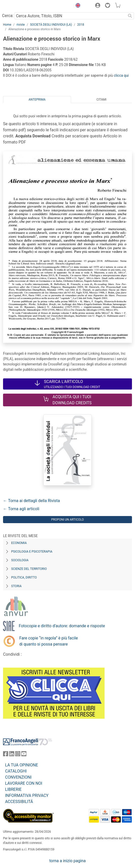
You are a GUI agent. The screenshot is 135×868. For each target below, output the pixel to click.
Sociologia (20, 560)
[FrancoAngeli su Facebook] (6, 755)
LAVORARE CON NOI (24, 783)
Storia (16, 586)
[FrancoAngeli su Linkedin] (12, 755)
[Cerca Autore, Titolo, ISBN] (70, 16)
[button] (77, 6)
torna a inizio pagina (67, 861)
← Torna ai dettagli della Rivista (31, 501)
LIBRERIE (13, 789)
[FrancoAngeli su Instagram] (18, 755)
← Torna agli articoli (21, 509)
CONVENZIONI (18, 777)
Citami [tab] (101, 100)
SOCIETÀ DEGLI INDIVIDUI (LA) (51, 25)
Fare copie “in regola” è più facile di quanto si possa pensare (49, 641)
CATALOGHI (16, 771)
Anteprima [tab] (37, 100)
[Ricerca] (130, 16)
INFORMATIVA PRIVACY (27, 795)
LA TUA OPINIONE (22, 765)
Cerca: (8, 16)
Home (7, 25)
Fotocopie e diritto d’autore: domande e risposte (62, 626)
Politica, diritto (24, 577)
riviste (21, 25)
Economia (19, 543)
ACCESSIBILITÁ (19, 802)
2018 (81, 25)
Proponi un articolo (68, 520)
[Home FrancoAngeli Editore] (20, 6)
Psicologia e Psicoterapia (32, 552)
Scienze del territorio (29, 569)
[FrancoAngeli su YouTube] (24, 755)
